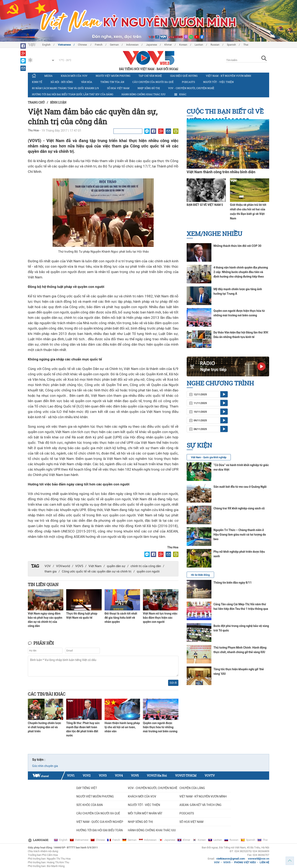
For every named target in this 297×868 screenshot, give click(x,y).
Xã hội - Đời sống (62, 82)
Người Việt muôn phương (113, 76)
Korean (183, 45)
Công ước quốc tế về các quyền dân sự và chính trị (97, 571)
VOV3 (103, 776)
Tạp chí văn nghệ (150, 76)
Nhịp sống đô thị (149, 88)
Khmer (168, 45)
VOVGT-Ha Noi (157, 776)
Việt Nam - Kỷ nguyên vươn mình (228, 76)
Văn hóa (87, 82)
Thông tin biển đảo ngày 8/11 (233, 583)
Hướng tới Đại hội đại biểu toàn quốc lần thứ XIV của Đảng (73, 94)
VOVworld (63, 566)
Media (48, 76)
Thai (246, 45)
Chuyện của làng (192, 788)
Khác (180, 94)
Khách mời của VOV (74, 76)
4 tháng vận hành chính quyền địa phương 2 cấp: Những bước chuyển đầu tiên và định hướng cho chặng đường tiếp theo (241, 272)
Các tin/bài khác (47, 694)
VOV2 (87, 776)
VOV (48, 566)
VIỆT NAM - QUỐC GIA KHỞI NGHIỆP (100, 822)
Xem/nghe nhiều (214, 234)
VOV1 (71, 776)
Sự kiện (199, 445)
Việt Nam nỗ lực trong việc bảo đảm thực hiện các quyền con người (160, 618)
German (114, 45)
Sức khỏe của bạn (90, 805)
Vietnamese (64, 45)
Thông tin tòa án (112, 82)
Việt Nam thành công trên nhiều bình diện (221, 172)
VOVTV (210, 776)
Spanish (231, 45)
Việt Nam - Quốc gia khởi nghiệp (209, 457)
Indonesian (132, 45)
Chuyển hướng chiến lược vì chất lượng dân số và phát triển (44, 727)
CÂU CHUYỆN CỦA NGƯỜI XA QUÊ (153, 82)
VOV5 (79, 566)
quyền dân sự (116, 566)
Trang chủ (36, 102)
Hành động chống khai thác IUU (143, 94)
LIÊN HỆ (264, 862)
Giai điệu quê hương (184, 76)
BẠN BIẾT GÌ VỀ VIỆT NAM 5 (205, 205)
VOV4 (119, 776)
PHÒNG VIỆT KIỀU (245, 862)
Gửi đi (173, 683)
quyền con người (148, 571)
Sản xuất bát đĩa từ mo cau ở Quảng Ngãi (240, 487)
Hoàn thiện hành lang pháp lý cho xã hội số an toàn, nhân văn (122, 727)
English (46, 45)
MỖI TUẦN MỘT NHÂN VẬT (145, 813)
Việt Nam (95, 566)
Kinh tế (37, 82)
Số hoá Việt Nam (118, 88)
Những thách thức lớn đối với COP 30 (237, 246)
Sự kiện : (39, 760)
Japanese (151, 45)
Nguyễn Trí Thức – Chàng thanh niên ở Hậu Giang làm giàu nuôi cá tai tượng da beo (240, 535)
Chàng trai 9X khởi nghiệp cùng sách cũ (239, 508)
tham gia (51, 571)
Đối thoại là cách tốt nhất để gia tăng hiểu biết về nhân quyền (121, 618)
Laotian (199, 45)
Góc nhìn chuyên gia (45, 766)
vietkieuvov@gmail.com (231, 859)
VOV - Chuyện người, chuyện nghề (191, 88)
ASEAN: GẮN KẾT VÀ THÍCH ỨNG (200, 805)
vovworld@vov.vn (259, 859)
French (99, 45)
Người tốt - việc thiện (218, 82)
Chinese (83, 45)
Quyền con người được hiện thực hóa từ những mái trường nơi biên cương (160, 727)
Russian (215, 45)
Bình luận (58, 102)
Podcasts (188, 82)
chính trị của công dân (146, 566)
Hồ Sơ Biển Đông (200, 575)
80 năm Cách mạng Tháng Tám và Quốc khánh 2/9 (65, 88)
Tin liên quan (43, 584)
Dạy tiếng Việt (87, 788)
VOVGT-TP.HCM (186, 776)
